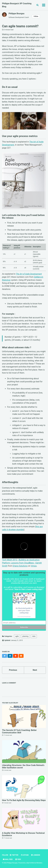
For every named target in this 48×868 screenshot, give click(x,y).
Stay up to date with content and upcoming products (24, 574)
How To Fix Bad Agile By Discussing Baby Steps (24, 800)
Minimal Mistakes (37, 863)
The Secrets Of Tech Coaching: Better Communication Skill (19, 731)
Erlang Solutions (20, 566)
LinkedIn (36, 855)
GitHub (25, 855)
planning (25, 636)
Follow (36, 16)
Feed (18, 859)
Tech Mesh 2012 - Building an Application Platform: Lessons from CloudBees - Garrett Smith (22, 563)
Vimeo (34, 566)
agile (17, 636)
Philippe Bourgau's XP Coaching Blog (17, 5)
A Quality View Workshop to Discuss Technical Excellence (23, 834)
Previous (13, 670)
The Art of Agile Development (29, 274)
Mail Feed (8, 859)
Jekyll (28, 863)
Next (35, 670)
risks (34, 636)
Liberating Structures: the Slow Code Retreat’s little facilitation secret (23, 766)
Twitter (14, 855)
